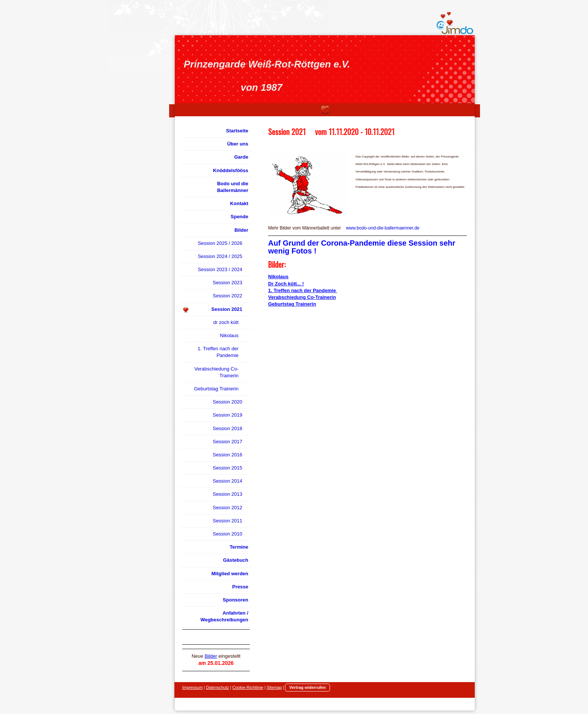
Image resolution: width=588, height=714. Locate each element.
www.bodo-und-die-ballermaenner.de (382, 228)
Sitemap (274, 687)
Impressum (192, 687)
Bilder (211, 656)
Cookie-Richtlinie (248, 687)
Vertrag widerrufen (307, 687)
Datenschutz (217, 687)
